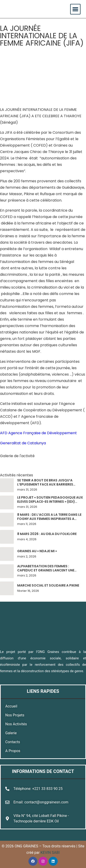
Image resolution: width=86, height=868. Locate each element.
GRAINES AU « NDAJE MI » (37, 551)
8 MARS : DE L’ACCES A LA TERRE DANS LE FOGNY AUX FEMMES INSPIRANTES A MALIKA (49, 519)
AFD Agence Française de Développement (38, 433)
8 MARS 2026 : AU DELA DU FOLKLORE (47, 534)
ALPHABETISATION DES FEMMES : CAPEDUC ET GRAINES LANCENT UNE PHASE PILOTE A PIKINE (46, 570)
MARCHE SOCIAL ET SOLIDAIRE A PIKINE (48, 585)
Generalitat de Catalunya (23, 443)
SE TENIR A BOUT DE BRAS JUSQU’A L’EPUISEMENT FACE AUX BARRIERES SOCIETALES (45, 484)
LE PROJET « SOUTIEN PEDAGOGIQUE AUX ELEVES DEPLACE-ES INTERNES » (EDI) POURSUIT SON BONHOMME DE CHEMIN (50, 501)
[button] (75, 9)
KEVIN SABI (50, 853)
